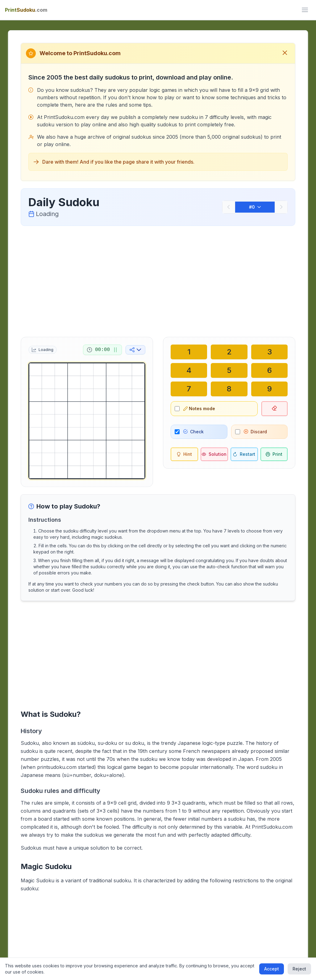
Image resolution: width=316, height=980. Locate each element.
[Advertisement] (158, 280)
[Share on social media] (135, 350)
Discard (255, 432)
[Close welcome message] (285, 53)
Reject (299, 969)
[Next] (281, 207)
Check (193, 432)
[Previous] (229, 207)
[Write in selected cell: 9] (269, 389)
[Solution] (214, 454)
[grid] (87, 421)
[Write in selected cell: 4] (189, 370)
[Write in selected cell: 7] (189, 389)
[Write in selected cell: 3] (269, 352)
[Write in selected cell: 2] (229, 352)
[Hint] (184, 454)
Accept (272, 969)
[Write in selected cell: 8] (229, 389)
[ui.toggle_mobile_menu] (305, 10)
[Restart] (244, 454)
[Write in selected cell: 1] (189, 352)
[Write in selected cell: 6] (269, 370)
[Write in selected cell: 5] (229, 370)
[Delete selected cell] (275, 409)
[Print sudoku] (274, 454)
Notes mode (199, 408)
